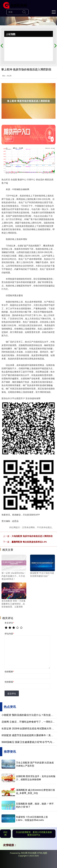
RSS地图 (32, 853)
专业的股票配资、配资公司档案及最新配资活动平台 (34, 834)
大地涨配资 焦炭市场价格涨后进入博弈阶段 (32, 536)
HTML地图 (42, 853)
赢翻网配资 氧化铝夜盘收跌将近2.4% (29, 542)
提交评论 (12, 694)
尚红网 (5, 834)
